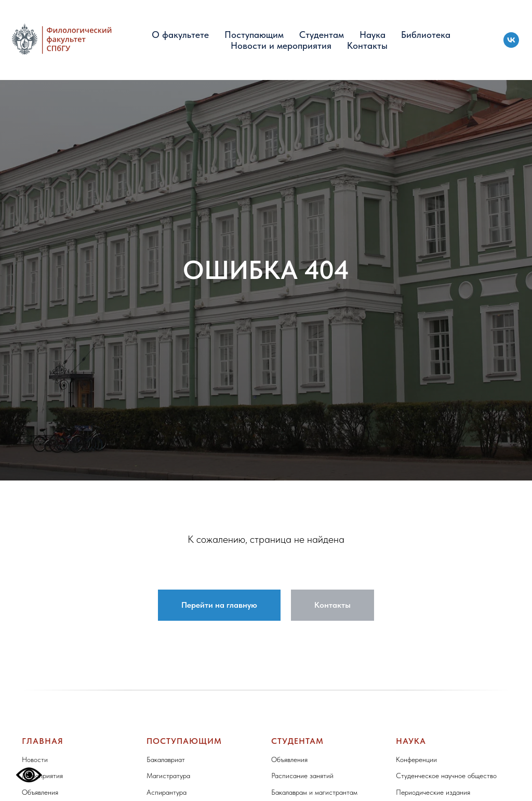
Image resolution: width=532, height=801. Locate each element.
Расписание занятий (302, 776)
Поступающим (254, 35)
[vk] (511, 40)
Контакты (367, 45)
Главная (43, 741)
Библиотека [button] (426, 35)
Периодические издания (433, 792)
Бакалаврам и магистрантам (314, 792)
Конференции (416, 759)
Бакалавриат (166, 759)
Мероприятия (42, 776)
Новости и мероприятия (281, 45)
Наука (373, 35)
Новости (35, 759)
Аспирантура (167, 792)
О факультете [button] (180, 35)
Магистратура (168, 776)
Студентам (322, 35)
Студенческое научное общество (446, 776)
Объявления (40, 792)
